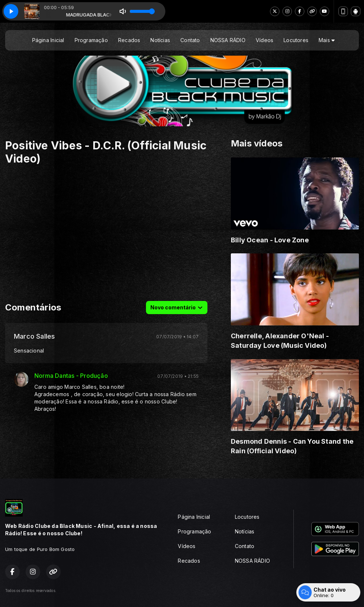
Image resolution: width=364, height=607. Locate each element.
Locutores (296, 40)
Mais (327, 40)
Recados (129, 40)
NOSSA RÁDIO (228, 40)
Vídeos (264, 40)
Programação (91, 40)
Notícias (160, 40)
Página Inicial (48, 40)
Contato (190, 40)
